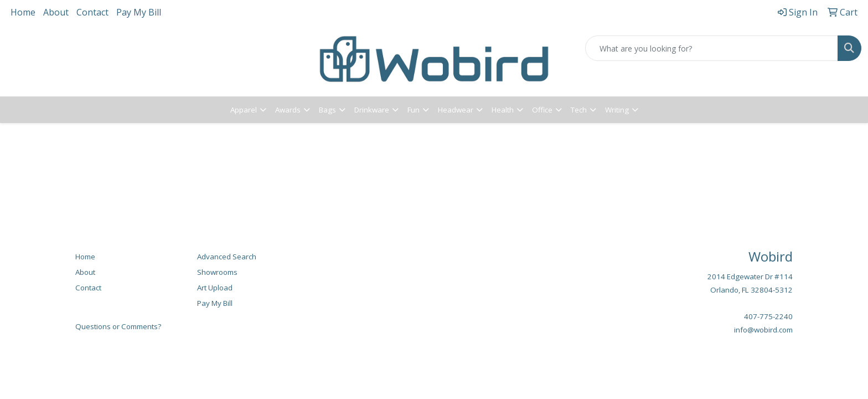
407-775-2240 (768, 316)
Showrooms (217, 272)
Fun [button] (414, 110)
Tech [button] (579, 110)
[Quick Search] (712, 48)
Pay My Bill (139, 12)
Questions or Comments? (118, 326)
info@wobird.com (763, 330)
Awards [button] (288, 110)
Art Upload (215, 288)
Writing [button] (617, 110)
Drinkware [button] (372, 110)
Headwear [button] (456, 110)
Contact (92, 12)
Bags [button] (327, 110)
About (56, 12)
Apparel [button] (244, 110)
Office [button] (542, 110)
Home (23, 12)
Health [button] (503, 110)
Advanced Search (227, 257)
